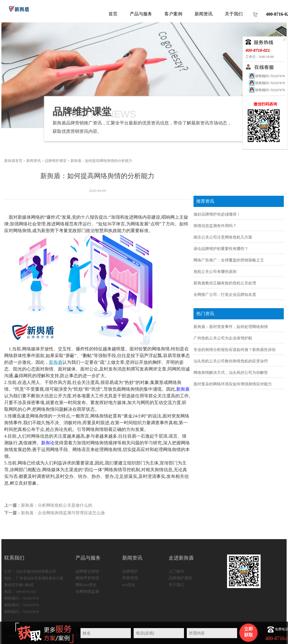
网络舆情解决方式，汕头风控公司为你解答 (231, 373)
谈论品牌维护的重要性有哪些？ (221, 249)
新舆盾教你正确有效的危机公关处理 (225, 283)
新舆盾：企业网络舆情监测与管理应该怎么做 (63, 513)
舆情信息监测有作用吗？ (215, 226)
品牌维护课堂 (56, 161)
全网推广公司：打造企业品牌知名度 (225, 295)
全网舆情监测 (87, 592)
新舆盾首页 (13, 161)
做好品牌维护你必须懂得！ (217, 214)
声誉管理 (130, 578)
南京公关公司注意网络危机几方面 (223, 237)
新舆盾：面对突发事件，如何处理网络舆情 (231, 327)
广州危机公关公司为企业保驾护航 (223, 338)
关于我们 (176, 585)
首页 (113, 14)
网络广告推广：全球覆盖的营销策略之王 (229, 260)
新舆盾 (56, 362)
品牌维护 (130, 571)
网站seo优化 (86, 585)
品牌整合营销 (87, 571)
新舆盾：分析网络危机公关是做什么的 (57, 505)
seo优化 (129, 585)
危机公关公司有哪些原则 (215, 272)
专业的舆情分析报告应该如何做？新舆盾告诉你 (235, 350)
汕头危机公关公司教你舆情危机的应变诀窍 (231, 361)
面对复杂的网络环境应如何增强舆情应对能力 (233, 384)
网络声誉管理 (87, 578)
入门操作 (176, 571)
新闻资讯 (34, 161)
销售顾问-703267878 (267, 76)
